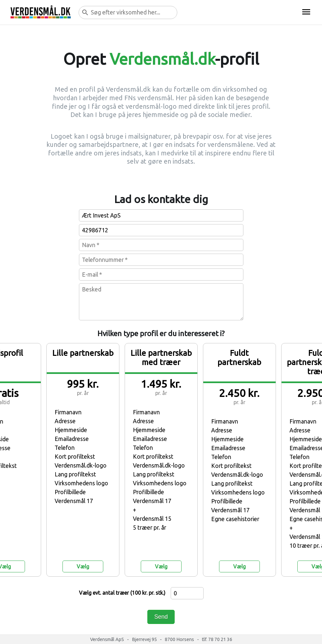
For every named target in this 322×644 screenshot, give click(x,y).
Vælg (83, 566)
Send (161, 617)
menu (306, 12)
